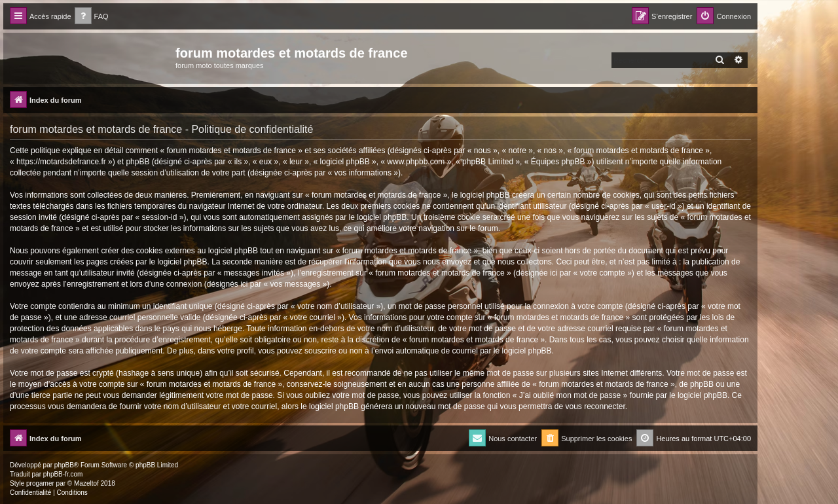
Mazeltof (86, 483)
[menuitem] (92, 17)
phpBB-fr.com (63, 474)
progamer (40, 483)
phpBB (64, 465)
